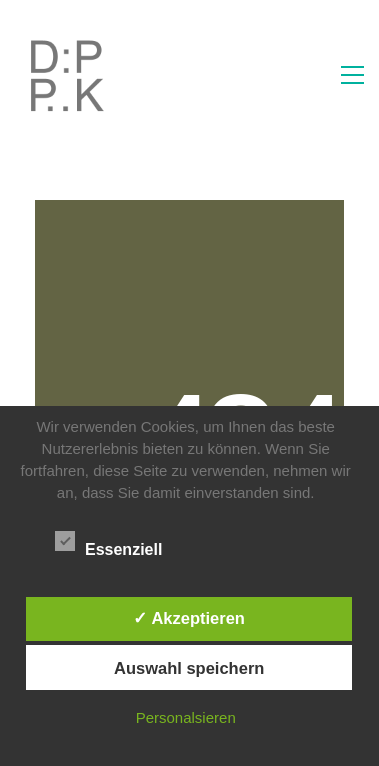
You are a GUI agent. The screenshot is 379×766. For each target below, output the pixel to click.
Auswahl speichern (189, 668)
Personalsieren (186, 717)
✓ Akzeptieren (189, 618)
